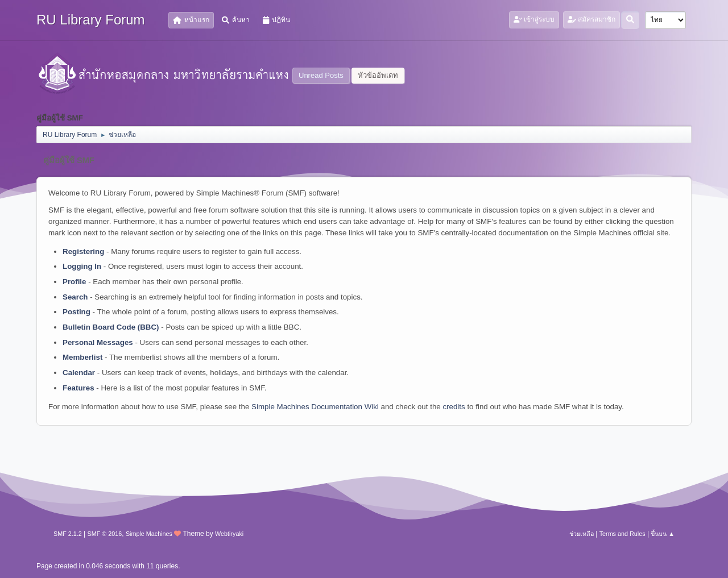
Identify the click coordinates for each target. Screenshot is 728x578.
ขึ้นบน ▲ (663, 534)
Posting (76, 312)
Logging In (82, 266)
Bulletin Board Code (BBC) (111, 327)
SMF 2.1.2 (68, 534)
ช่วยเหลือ (582, 534)
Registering (83, 251)
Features (78, 388)
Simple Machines (149, 534)
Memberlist (82, 357)
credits (454, 407)
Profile (74, 282)
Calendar (79, 373)
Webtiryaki (229, 534)
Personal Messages (98, 342)
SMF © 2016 (105, 534)
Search (75, 297)
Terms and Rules (622, 534)
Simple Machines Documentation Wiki (315, 407)
